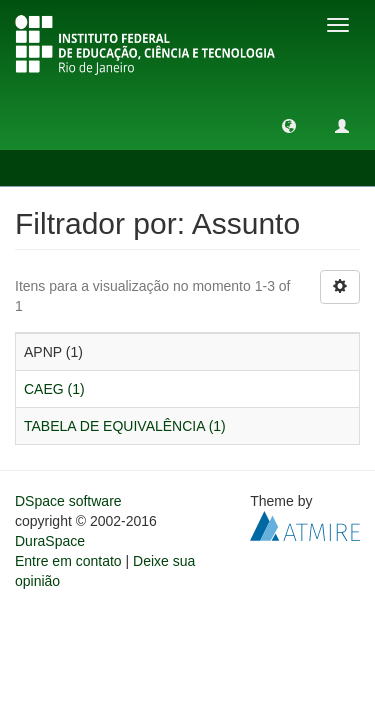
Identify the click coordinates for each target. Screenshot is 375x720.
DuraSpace (50, 541)
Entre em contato (68, 561)
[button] (289, 125)
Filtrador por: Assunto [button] (103, 168)
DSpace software (68, 501)
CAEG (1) (54, 389)
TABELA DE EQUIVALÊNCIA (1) (125, 426)
